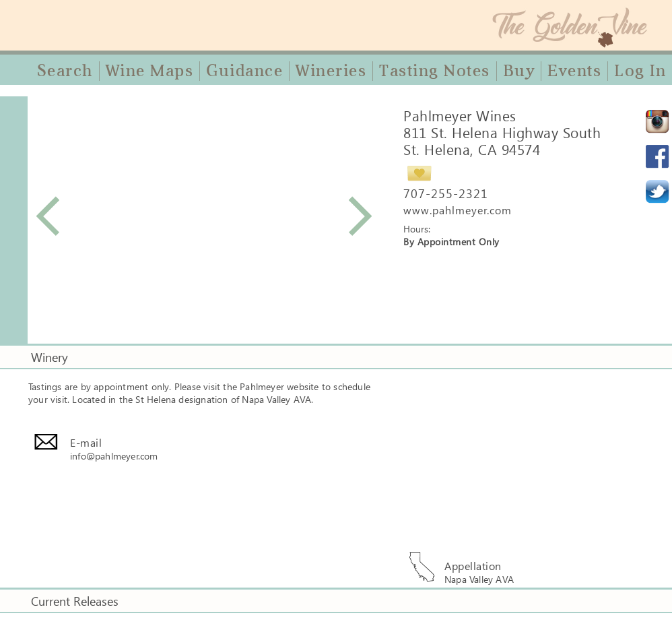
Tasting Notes (435, 71)
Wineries (331, 71)
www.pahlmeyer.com (458, 210)
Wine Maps (150, 71)
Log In (640, 71)
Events (574, 71)
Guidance (244, 71)
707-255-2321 (446, 193)
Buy (519, 71)
